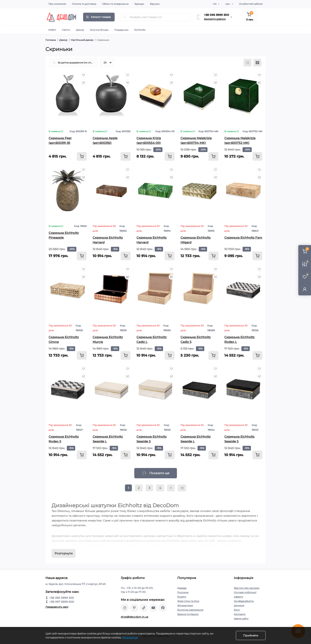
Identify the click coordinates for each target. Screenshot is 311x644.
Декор (80, 30)
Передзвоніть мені (57, 607)
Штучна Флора (99, 30)
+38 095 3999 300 (216, 15)
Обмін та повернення (115, 4)
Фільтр (4, 324)
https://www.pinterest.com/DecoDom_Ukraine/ (134, 608)
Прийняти (251, 635)
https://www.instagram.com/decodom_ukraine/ (125, 608)
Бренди (139, 4)
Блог (237, 610)
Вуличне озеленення (190, 610)
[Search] (125, 17)
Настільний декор (82, 40)
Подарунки (121, 30)
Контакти (240, 614)
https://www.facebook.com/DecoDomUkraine (163, 608)
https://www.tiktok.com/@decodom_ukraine (144, 608)
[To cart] (82, 156)
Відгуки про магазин (247, 588)
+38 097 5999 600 (62, 602)
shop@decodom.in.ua (134, 617)
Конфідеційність (244, 601)
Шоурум (239, 605)
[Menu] (99, 17)
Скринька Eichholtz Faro (243, 238)
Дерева (182, 588)
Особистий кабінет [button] (251, 4)
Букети (182, 597)
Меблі (52, 30)
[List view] (248, 63)
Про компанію (57, 4)
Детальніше (130, 637)
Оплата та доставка (84, 4)
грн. (228, 4)
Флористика (185, 605)
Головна (51, 40)
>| (182, 488)
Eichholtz (140, 30)
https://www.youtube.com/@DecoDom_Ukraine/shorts (153, 608)
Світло (66, 30)
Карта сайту (241, 619)
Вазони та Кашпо (188, 614)
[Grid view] (257, 63)
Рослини (183, 592)
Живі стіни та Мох (188, 601)
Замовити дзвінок (215, 19)
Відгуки (155, 4)
